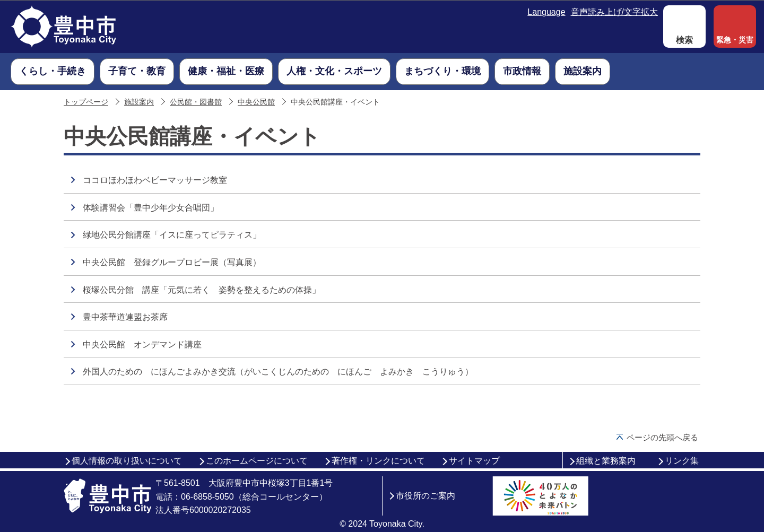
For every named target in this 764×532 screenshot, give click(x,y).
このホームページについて (257, 461)
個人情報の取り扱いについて (127, 461)
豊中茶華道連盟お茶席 (125, 317)
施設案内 (139, 102)
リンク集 (682, 461)
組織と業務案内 (606, 461)
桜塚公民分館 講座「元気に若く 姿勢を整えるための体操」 (202, 290)
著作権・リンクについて (378, 461)
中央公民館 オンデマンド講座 (142, 345)
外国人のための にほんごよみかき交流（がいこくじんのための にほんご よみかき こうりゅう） (278, 372)
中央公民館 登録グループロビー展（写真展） (172, 262)
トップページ (86, 102)
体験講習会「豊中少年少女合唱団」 (151, 208)
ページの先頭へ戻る (662, 437)
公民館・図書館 (196, 102)
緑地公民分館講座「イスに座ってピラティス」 (172, 235)
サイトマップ (474, 461)
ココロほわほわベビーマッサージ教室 (155, 180)
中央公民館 (256, 102)
